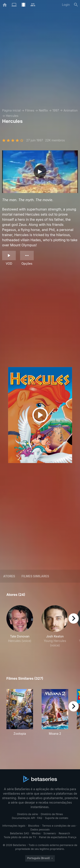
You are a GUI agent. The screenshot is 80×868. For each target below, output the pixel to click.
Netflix (43, 110)
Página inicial (11, 110)
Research (64, 833)
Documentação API (23, 818)
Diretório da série (27, 814)
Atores (9, 576)
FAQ (40, 818)
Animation (71, 110)
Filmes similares (35, 576)
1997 (56, 110)
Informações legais (14, 826)
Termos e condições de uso (59, 826)
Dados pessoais (40, 830)
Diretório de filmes (52, 814)
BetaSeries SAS (19, 833)
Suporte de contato (57, 818)
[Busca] (76, 5)
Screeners (50, 833)
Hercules (12, 116)
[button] (20, 631)
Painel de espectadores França (58, 837)
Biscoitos (34, 826)
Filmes (30, 110)
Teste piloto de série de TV (20, 837)
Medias (36, 833)
